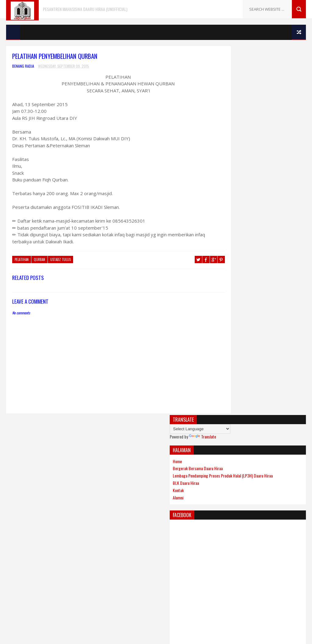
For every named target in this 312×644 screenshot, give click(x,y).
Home (224, 92)
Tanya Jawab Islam (23, 502)
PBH (10, 480)
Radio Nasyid (18, 495)
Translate (249, 68)
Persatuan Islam (22, 487)
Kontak (225, 126)
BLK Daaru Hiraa (232, 119)
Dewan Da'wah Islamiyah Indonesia (38, 451)
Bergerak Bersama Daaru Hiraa (244, 100)
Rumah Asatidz (222, 499)
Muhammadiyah (21, 466)
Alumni (224, 134)
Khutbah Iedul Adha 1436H (231, 443)
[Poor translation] (22, 555)
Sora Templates (131, 520)
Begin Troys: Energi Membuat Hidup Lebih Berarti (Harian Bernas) (257, 459)
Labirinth (15, 458)
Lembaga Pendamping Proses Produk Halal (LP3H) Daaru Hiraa (259, 109)
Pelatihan (22, 260)
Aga (10, 444)
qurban (39, 260)
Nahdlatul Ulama (21, 473)
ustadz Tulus (60, 260)
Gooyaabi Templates (198, 520)
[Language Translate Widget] (246, 60)
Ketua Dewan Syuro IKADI (230, 486)
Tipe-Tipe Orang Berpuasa (231, 474)
